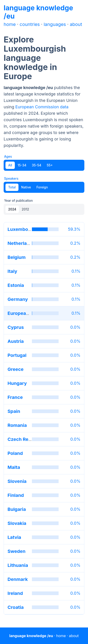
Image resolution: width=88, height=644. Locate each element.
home (10, 24)
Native (26, 187)
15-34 (22, 165)
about (76, 24)
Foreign (42, 187)
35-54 (37, 165)
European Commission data (42, 107)
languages (55, 24)
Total (12, 187)
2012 (25, 209)
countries (30, 24)
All (10, 165)
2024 (12, 209)
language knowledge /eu (31, 636)
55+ (50, 165)
